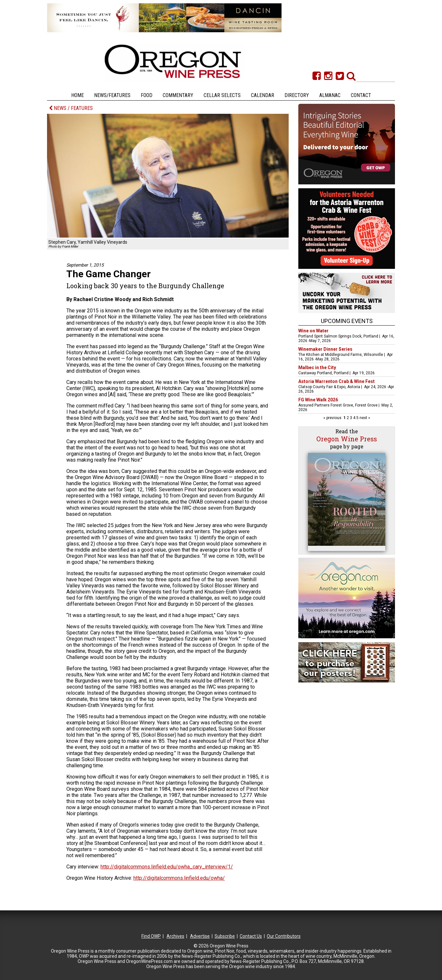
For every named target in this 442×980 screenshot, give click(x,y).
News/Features (112, 95)
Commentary (178, 95)
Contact (361, 95)
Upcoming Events (347, 321)
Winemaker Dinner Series (325, 349)
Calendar (263, 95)
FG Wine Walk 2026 (318, 400)
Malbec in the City (317, 367)
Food (147, 95)
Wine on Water (313, 331)
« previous (333, 418)
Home (77, 95)
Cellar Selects (222, 95)
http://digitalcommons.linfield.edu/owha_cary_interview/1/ (167, 867)
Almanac (330, 95)
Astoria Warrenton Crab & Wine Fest (336, 381)
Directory (297, 95)
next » (364, 418)
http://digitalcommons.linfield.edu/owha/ (179, 878)
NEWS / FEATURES (71, 108)
